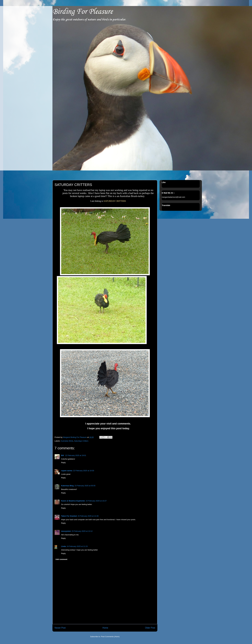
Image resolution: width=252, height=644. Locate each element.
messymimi (66, 531)
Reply (63, 463)
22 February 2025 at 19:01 (76, 455)
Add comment (61, 559)
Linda (64, 546)
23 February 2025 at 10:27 (96, 501)
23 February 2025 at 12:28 (88, 516)
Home (105, 628)
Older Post (150, 628)
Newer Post (60, 628)
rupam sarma (67, 471)
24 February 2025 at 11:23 (77, 546)
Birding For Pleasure (83, 12)
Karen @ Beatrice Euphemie (73, 501)
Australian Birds (67, 441)
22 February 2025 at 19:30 (84, 471)
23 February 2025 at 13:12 (82, 531)
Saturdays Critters (81, 441)
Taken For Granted (69, 516)
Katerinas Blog (67, 486)
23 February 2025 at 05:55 (85, 486)
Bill (63, 455)
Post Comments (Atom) (110, 637)
